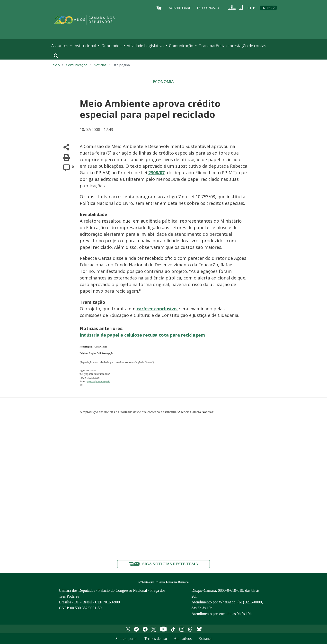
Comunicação (181, 46)
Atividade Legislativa (145, 46)
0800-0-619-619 (230, 590)
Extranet (205, 639)
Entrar (267, 8)
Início (56, 65)
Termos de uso (155, 639)
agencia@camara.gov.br (99, 381)
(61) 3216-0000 (250, 602)
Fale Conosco (208, 8)
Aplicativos (183, 639)
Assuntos (60, 46)
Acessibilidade (180, 8)
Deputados (111, 46)
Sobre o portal (127, 639)
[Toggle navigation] (56, 56)
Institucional (85, 46)
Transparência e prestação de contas (232, 46)
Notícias (100, 65)
